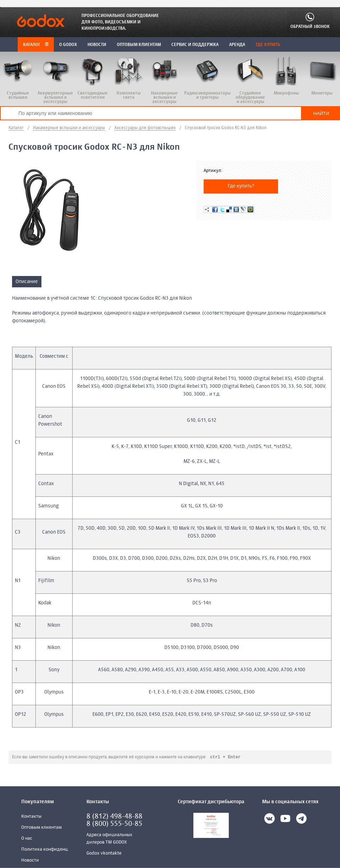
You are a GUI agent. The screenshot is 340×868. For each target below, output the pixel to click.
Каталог (36, 45)
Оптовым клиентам (41, 828)
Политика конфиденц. (45, 850)
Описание (27, 282)
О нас (27, 839)
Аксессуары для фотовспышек (145, 128)
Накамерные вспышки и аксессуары (69, 128)
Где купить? (241, 186)
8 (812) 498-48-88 (114, 817)
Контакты (31, 817)
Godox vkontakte (104, 854)
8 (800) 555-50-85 (114, 824)
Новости (30, 861)
